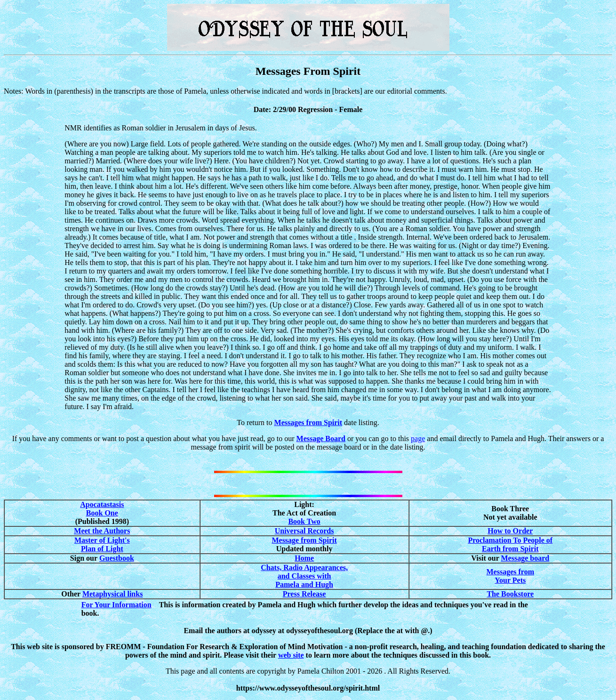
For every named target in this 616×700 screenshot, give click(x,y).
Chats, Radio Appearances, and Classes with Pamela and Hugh (304, 576)
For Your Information (116, 605)
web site (291, 655)
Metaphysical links (112, 594)
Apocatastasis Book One (102, 509)
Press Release (304, 594)
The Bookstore (510, 594)
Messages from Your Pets (510, 576)
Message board (525, 558)
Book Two (304, 521)
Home (304, 558)
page (418, 439)
